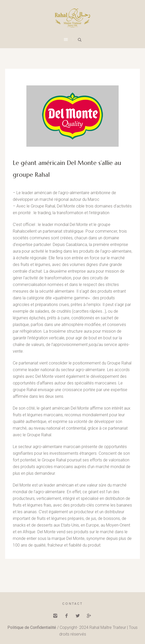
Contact (72, 604)
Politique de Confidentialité (32, 627)
